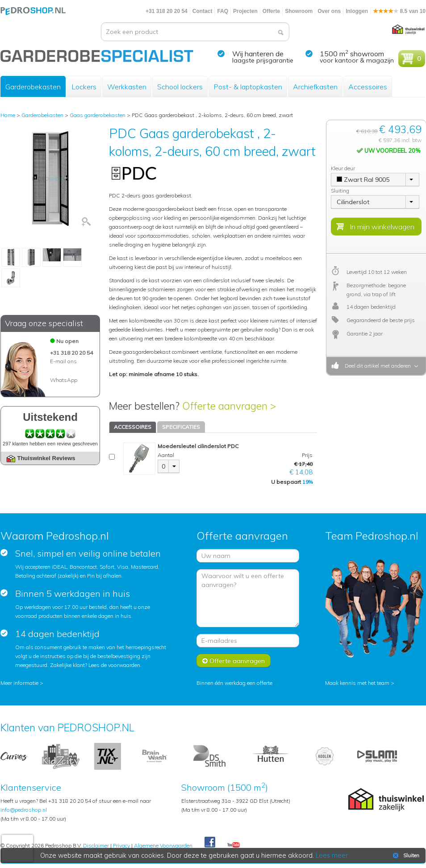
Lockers (84, 87)
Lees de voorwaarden (114, 665)
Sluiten (405, 855)
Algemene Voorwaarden (163, 845)
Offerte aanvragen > (229, 406)
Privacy (121, 845)
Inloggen (357, 11)
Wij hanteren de (258, 54)
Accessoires (368, 87)
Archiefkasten (315, 87)
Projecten (245, 11)
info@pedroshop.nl (24, 810)
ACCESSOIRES (133, 427)
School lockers (180, 87)
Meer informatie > (22, 683)
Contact (203, 11)
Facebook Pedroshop (210, 843)
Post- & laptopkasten (248, 87)
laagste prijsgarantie (263, 60)
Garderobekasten (33, 87)
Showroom (299, 11)
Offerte (271, 11)
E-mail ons (63, 361)
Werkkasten (127, 87)
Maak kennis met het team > (360, 683)
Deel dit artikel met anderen (376, 366)
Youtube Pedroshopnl (234, 845)
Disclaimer (96, 845)
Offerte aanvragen (234, 661)
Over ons (329, 11)
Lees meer (332, 855)
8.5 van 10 (399, 11)
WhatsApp (64, 380)
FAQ (223, 11)
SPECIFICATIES (181, 427)
